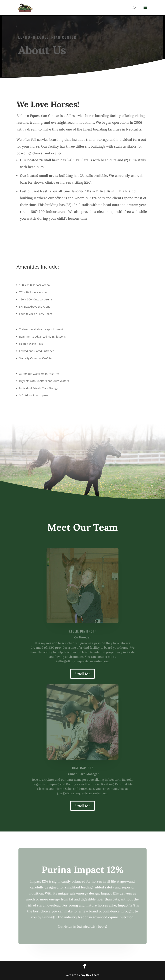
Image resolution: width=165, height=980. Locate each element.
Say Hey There (90, 975)
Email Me (82, 674)
